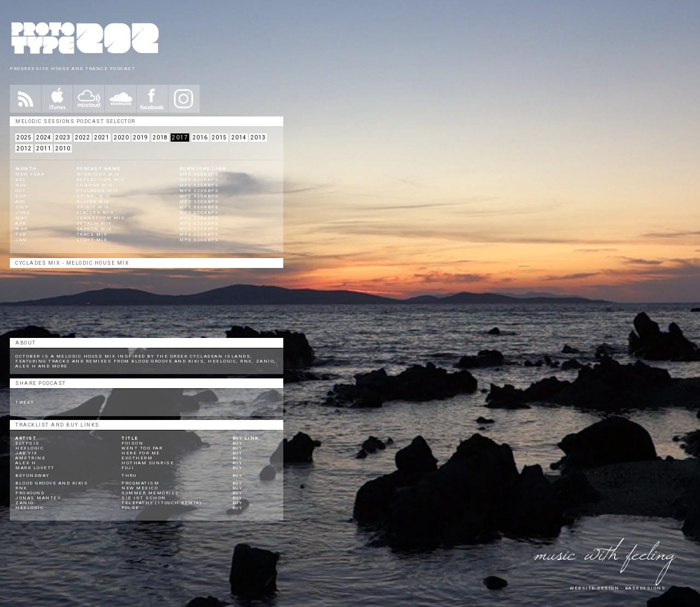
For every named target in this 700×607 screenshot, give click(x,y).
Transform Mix (101, 218)
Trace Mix (92, 234)
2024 (44, 138)
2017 (180, 138)
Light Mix (92, 240)
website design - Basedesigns (618, 588)
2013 (258, 138)
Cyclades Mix (98, 191)
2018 (160, 138)
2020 (121, 138)
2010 (63, 148)
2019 (141, 138)
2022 (83, 138)
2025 (24, 138)
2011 (44, 148)
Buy (238, 443)
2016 (200, 138)
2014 (239, 138)
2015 (219, 138)
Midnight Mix (98, 174)
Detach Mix (94, 223)
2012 (24, 148)
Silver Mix (93, 202)
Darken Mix (94, 229)
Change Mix (95, 185)
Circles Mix (95, 212)
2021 (102, 138)
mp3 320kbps (199, 174)
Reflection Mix (101, 180)
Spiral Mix (94, 196)
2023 (63, 138)
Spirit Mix (93, 207)
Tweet (25, 402)
